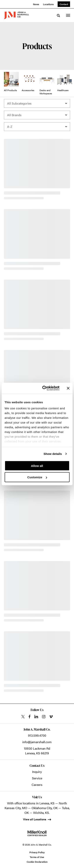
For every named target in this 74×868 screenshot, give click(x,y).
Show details (53, 454)
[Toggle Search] (58, 16)
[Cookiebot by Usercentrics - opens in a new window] (44, 388)
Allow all (37, 466)
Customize (37, 477)
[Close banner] (68, 388)
